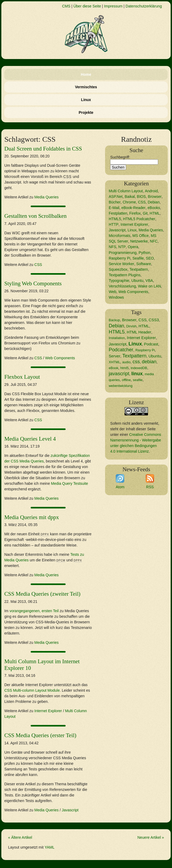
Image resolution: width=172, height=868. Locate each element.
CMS (66, 6)
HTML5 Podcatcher (139, 219)
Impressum (113, 6)
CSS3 (154, 320)
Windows (116, 297)
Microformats (120, 236)
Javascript (70, 810)
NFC (154, 241)
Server (115, 356)
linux (137, 374)
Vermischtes (86, 87)
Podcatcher (121, 350)
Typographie (119, 281)
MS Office (140, 236)
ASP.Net (116, 197)
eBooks (154, 208)
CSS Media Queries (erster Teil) (40, 735)
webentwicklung (121, 386)
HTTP (114, 224)
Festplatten (118, 213)
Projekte (86, 112)
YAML (49, 847)
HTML (155, 213)
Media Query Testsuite (69, 483)
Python (145, 253)
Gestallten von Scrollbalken (35, 216)
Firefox (135, 213)
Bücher (115, 202)
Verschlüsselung (122, 286)
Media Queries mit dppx (32, 517)
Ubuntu (137, 281)
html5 (124, 368)
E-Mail (114, 208)
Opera (133, 247)
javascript (119, 374)
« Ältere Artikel (20, 837)
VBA (149, 281)
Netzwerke (139, 241)
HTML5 (115, 219)
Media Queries (47, 197)
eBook (114, 368)
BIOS (141, 197)
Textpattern (139, 269)
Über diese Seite (87, 6)
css (136, 362)
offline (126, 380)
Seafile (138, 258)
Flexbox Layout (22, 377)
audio (126, 362)
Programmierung (123, 253)
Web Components (60, 358)
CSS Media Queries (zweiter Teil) (42, 594)
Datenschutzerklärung (144, 6)
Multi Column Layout (126, 191)
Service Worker (121, 264)
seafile (138, 380)
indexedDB (139, 368)
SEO (150, 258)
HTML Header (139, 332)
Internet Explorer (48, 711)
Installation (117, 338)
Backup (114, 320)
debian (149, 362)
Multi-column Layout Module (32, 690)
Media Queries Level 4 (30, 439)
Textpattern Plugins (125, 275)
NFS (113, 247)
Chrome (129, 202)
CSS (38, 265)
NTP (122, 247)
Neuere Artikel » (151, 837)
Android (151, 191)
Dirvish (131, 326)
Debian (154, 202)
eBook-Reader (133, 208)
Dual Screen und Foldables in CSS (43, 149)
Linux (86, 100)
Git (145, 213)
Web (113, 292)
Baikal (130, 197)
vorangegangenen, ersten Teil (34, 611)
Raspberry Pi (120, 258)
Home (86, 74)
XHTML (115, 362)
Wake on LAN (150, 286)
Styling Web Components (33, 283)
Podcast (151, 344)
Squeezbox (118, 269)
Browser (155, 197)
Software (144, 264)
